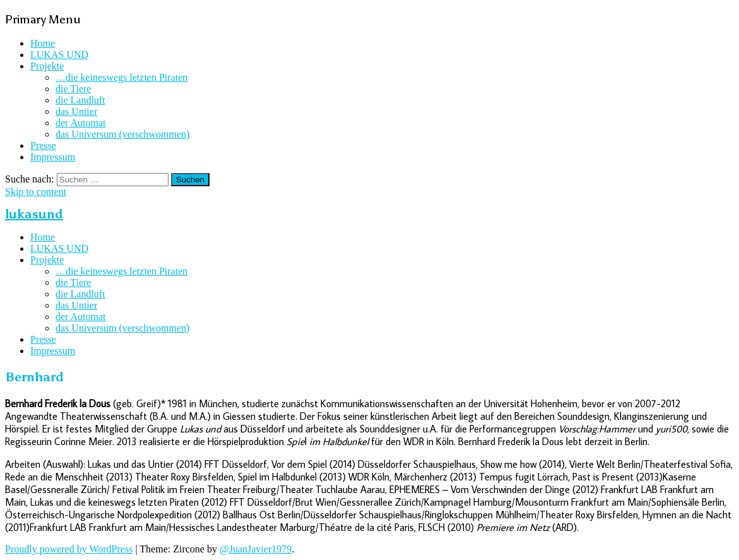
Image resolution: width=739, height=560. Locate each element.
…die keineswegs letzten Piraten (121, 77)
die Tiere (73, 89)
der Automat (81, 123)
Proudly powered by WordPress (69, 549)
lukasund (34, 214)
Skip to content (36, 192)
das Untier (76, 111)
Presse (43, 146)
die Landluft (80, 100)
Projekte (47, 66)
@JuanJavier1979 (256, 549)
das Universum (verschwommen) (122, 134)
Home (43, 43)
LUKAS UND (59, 55)
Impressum (53, 157)
